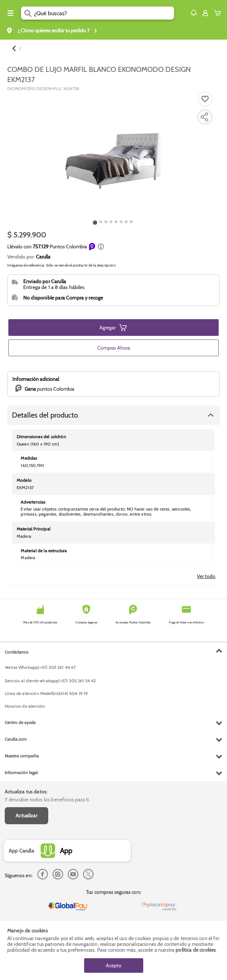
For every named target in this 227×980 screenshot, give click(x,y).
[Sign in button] (205, 13)
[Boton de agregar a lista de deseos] (205, 99)
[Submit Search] (28, 13)
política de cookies (196, 950)
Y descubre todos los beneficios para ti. (47, 800)
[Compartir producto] (204, 117)
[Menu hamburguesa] (11, 13)
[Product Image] (113, 155)
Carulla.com (16, 739)
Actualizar (26, 816)
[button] (194, 13)
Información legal (21, 772)
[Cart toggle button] (219, 13)
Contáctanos (16, 652)
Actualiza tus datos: (26, 792)
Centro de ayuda (20, 722)
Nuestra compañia (22, 756)
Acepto (114, 965)
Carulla (43, 257)
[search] (104, 13)
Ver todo (206, 576)
